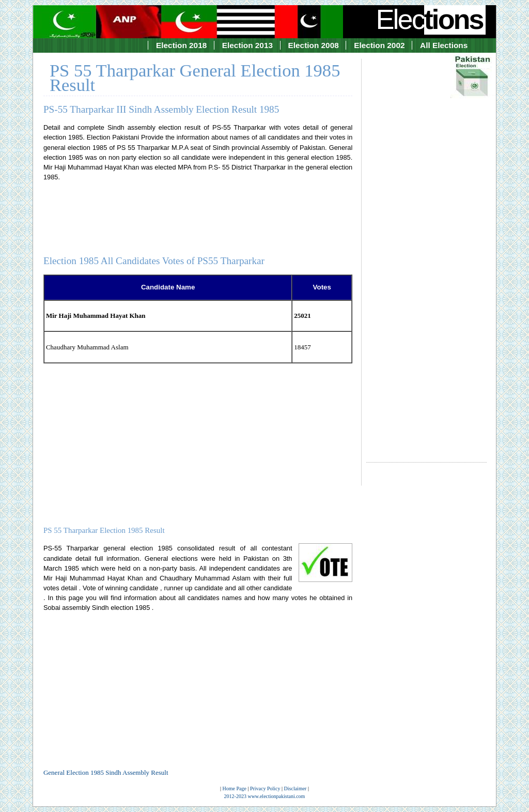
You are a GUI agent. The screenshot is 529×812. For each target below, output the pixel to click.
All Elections (444, 45)
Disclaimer (295, 788)
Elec (431, 19)
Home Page (235, 788)
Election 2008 (314, 45)
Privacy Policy (265, 788)
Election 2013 (247, 45)
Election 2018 (181, 45)
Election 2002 (379, 45)
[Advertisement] (426, 251)
